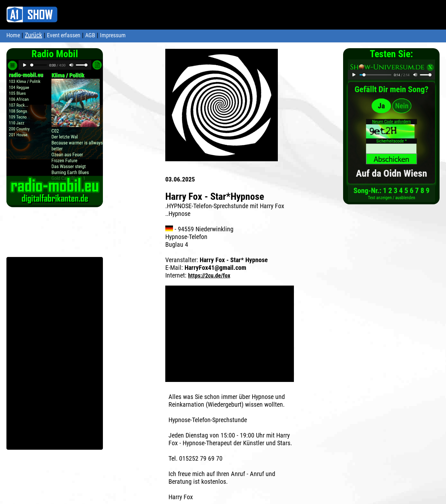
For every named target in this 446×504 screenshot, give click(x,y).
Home (13, 35)
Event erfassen (64, 35)
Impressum (113, 35)
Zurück (33, 35)
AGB (90, 35)
